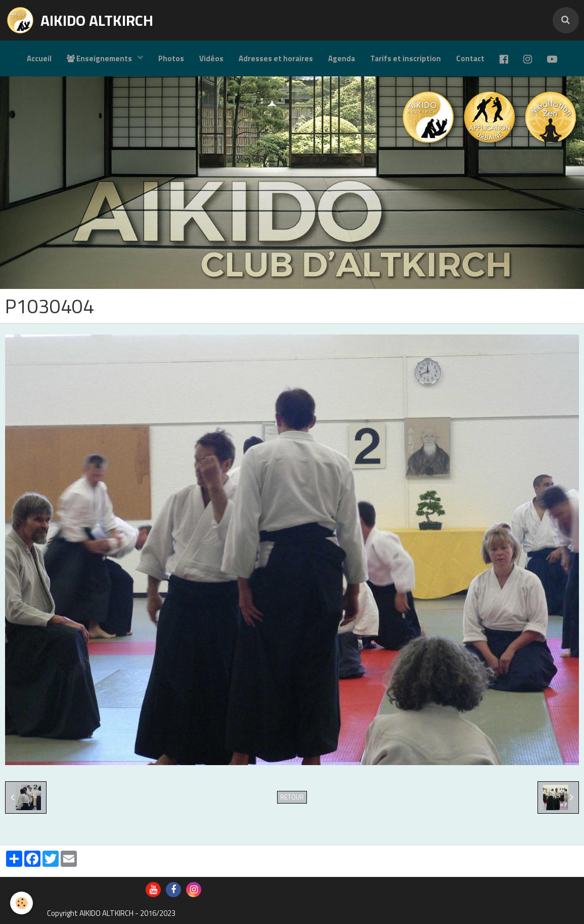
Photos (171, 58)
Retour (292, 797)
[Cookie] (21, 903)
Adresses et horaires (276, 58)
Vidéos (211, 58)
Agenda (342, 58)
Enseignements (100, 58)
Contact (470, 58)
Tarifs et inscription (406, 58)
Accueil (39, 58)
